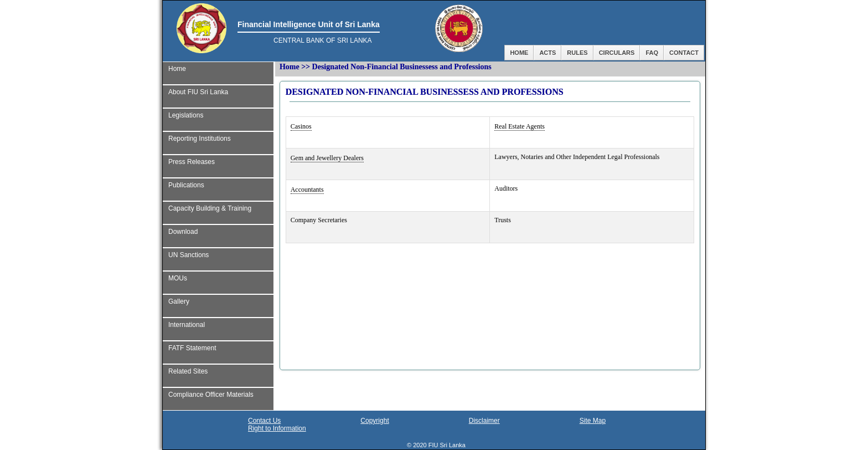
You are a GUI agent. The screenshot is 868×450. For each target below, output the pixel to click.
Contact (684, 53)
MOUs (178, 278)
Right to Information (277, 428)
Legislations (186, 115)
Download (183, 232)
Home (519, 53)
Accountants (307, 190)
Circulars (617, 53)
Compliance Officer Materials (211, 395)
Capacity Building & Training (210, 208)
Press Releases (192, 162)
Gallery (179, 301)
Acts (547, 53)
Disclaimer (484, 421)
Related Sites (188, 371)
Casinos (301, 126)
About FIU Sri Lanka (198, 92)
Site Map (593, 421)
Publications (186, 185)
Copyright (374, 421)
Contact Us (264, 421)
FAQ (652, 53)
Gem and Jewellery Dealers (327, 158)
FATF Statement (192, 348)
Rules (577, 53)
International (187, 325)
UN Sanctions (188, 255)
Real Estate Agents (520, 126)
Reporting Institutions (200, 139)
